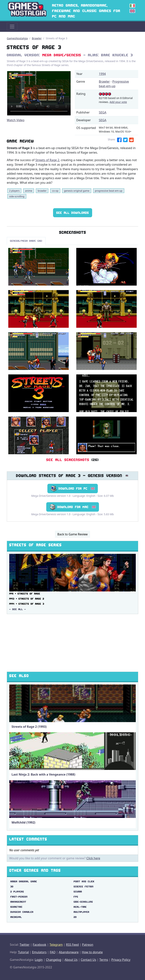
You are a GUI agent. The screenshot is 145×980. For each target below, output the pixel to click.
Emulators (39, 952)
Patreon (88, 945)
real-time (80, 907)
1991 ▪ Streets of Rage (25, 594)
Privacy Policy (121, 960)
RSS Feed (72, 945)
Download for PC (73, 488)
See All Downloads (73, 213)
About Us (71, 960)
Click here (93, 858)
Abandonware (69, 952)
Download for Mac (73, 507)
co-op (55, 191)
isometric (16, 907)
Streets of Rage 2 (47, 160)
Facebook (39, 945)
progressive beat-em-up (109, 191)
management (18, 902)
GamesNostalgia (17, 38)
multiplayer (81, 912)
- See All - (18, 609)
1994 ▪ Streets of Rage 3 (27, 604)
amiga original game (24, 881)
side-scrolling (17, 196)
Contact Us (88, 960)
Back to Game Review (72, 534)
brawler (42, 191)
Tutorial (23, 952)
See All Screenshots (68, 460)
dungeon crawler (22, 912)
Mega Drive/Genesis (62, 55)
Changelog (54, 960)
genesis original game (77, 191)
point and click (84, 881)
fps (76, 897)
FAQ (52, 952)
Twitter (25, 945)
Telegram (56, 945)
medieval (16, 917)
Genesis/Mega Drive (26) (26, 241)
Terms (104, 960)
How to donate (92, 952)
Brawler (37, 38)
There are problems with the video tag (39, 93)
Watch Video (16, 120)
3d (12, 887)
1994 (102, 74)
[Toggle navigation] (12, 27)
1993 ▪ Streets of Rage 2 (27, 599)
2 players (14, 191)
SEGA (103, 112)
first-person (19, 897)
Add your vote (118, 102)
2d (75, 917)
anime (29, 191)
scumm (78, 892)
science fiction (84, 887)
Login (39, 960)
